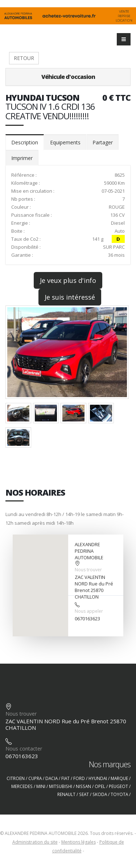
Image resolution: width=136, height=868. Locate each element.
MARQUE (119, 778)
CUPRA (35, 778)
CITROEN (16, 778)
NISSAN (83, 786)
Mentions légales (79, 842)
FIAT (65, 778)
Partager (103, 142)
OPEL (100, 786)
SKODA (100, 794)
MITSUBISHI (61, 786)
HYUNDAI (98, 778)
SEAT (84, 794)
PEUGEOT (118, 786)
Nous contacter (24, 749)
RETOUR (24, 58)
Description (25, 142)
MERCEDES (22, 786)
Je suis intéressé (70, 297)
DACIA (51, 778)
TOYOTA (119, 794)
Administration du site (35, 842)
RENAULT (66, 794)
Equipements (65, 142)
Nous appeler (89, 611)
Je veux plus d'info (68, 280)
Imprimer (22, 158)
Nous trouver (88, 570)
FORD (79, 778)
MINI (41, 786)
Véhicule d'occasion (68, 77)
